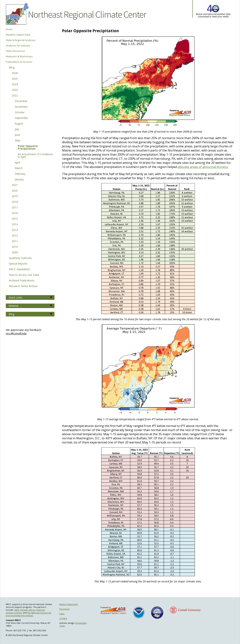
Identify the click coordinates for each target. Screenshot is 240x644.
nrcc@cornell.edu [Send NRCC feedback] (16, 333)
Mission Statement (69, 604)
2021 (15, 185)
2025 (15, 79)
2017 (15, 208)
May (17, 141)
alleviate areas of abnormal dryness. (203, 167)
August (19, 124)
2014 (15, 225)
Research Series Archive (23, 286)
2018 (15, 202)
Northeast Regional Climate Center (75, 14)
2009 (15, 253)
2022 (15, 96)
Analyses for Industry (18, 46)
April (17, 163)
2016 (15, 213)
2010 (15, 247)
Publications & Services (19, 62)
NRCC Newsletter (19, 269)
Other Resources (15, 51)
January (19, 180)
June (17, 135)
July (17, 129)
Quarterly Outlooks (20, 258)
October (20, 113)
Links (62, 614)
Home (9, 29)
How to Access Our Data (24, 275)
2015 (15, 219)
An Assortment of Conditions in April (35, 156)
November (21, 107)
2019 (15, 196)
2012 (15, 236)
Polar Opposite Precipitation (28, 148)
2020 (15, 191)
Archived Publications (22, 281)
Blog (12, 68)
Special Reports (18, 264)
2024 (15, 84)
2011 (15, 241)
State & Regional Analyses (21, 40)
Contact (63, 618)
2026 (15, 73)
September (21, 118)
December (21, 101)
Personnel (64, 609)
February (20, 174)
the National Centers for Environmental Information (29, 614)
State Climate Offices (25, 610)
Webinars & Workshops (19, 56)
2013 (15, 230)
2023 (15, 90)
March (19, 168)
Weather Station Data (18, 35)
